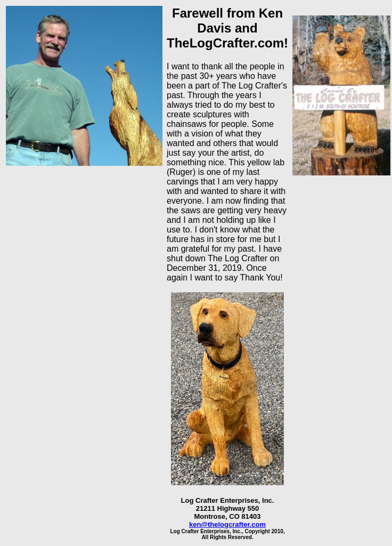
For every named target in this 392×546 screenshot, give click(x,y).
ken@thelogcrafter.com (227, 524)
